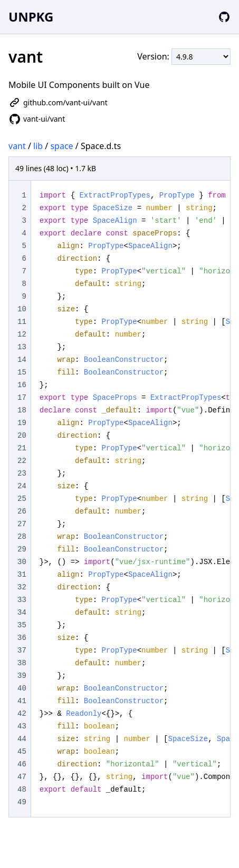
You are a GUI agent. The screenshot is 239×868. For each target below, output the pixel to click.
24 (22, 486)
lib (38, 146)
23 (22, 474)
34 (22, 613)
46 (22, 764)
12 (22, 334)
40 (22, 688)
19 (22, 423)
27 (22, 524)
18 (22, 410)
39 (22, 676)
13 (22, 347)
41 (22, 701)
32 (22, 587)
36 (22, 638)
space (61, 146)
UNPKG (31, 17)
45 (22, 752)
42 (22, 714)
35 (22, 625)
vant (17, 146)
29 (22, 549)
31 (22, 575)
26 (22, 511)
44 (22, 739)
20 (22, 436)
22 (22, 461)
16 (22, 385)
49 (22, 802)
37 (22, 650)
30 (22, 562)
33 (22, 600)
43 (22, 726)
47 (22, 777)
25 (22, 499)
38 (22, 663)
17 (22, 398)
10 (22, 309)
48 (22, 790)
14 (22, 360)
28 (22, 537)
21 (22, 448)
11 (22, 322)
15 (22, 372)
